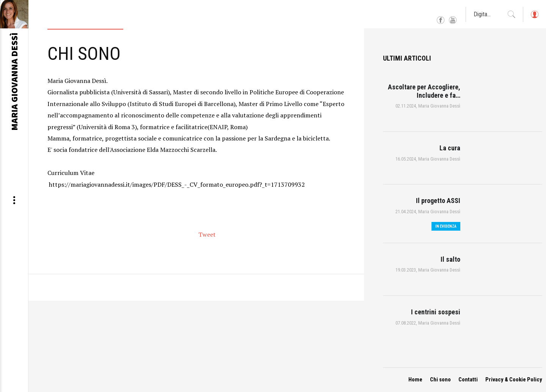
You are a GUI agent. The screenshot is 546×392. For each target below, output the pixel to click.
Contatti (468, 380)
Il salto (450, 259)
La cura (450, 148)
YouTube (453, 20)
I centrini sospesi (436, 312)
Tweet (207, 234)
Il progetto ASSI (438, 201)
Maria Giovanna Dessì (439, 106)
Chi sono (440, 380)
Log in (534, 18)
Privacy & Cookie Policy (514, 380)
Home (415, 380)
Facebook (441, 20)
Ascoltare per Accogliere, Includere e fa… (424, 91)
